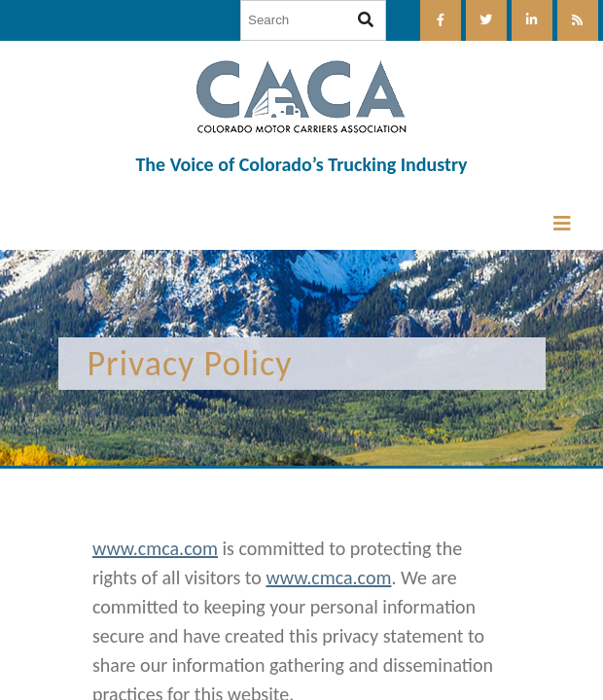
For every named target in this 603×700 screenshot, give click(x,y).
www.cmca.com (155, 548)
